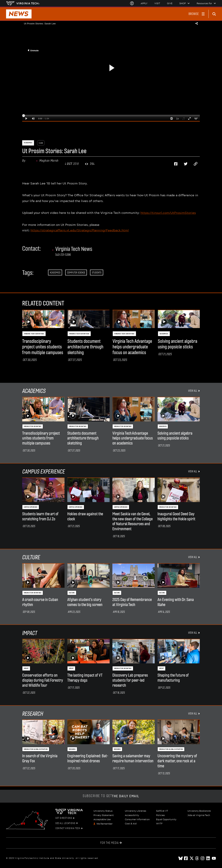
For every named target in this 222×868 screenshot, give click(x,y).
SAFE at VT (162, 811)
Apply (144, 3)
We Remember (104, 824)
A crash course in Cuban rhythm (40, 602)
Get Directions (65, 818)
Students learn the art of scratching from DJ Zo (40, 516)
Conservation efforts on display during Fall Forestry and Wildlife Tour (43, 680)
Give (170, 3)
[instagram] (203, 858)
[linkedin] (208, 858)
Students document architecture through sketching (85, 347)
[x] (192, 858)
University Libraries (136, 811)
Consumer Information (137, 819)
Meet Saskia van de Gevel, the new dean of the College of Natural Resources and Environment (133, 521)
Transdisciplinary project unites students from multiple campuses (43, 347)
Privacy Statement (104, 815)
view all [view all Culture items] (194, 557)
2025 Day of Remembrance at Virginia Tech (132, 602)
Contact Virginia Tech (69, 828)
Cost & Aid (131, 824)
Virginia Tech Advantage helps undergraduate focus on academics (132, 347)
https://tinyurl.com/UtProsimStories (168, 213)
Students (97, 272)
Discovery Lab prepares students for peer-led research (130, 680)
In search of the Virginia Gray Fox (40, 758)
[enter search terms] (215, 14)
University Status (103, 811)
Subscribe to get (111, 796)
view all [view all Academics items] (194, 391)
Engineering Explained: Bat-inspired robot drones (88, 758)
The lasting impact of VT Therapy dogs (85, 678)
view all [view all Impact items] (194, 633)
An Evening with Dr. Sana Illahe (176, 602)
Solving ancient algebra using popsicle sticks (178, 344)
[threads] (197, 858)
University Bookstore (199, 811)
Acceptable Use (102, 819)
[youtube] (214, 858)
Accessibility (132, 815)
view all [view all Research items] (194, 714)
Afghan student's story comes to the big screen (85, 602)
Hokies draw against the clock (85, 516)
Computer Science (76, 272)
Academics (55, 272)
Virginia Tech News (74, 249)
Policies (160, 815)
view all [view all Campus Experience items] (194, 471)
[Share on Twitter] (186, 164)
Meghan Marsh (49, 161)
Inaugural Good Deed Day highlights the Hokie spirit (176, 516)
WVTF (159, 824)
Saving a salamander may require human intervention (133, 758)
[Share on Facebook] (176, 164)
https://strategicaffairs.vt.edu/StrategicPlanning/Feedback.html (80, 230)
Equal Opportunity (166, 819)
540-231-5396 (63, 255)
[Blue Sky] (181, 858)
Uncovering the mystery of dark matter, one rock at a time (177, 761)
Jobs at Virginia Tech (199, 815)
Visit (157, 3)
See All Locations (67, 823)
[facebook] (186, 858)
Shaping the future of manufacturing (173, 678)
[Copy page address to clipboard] (196, 164)
